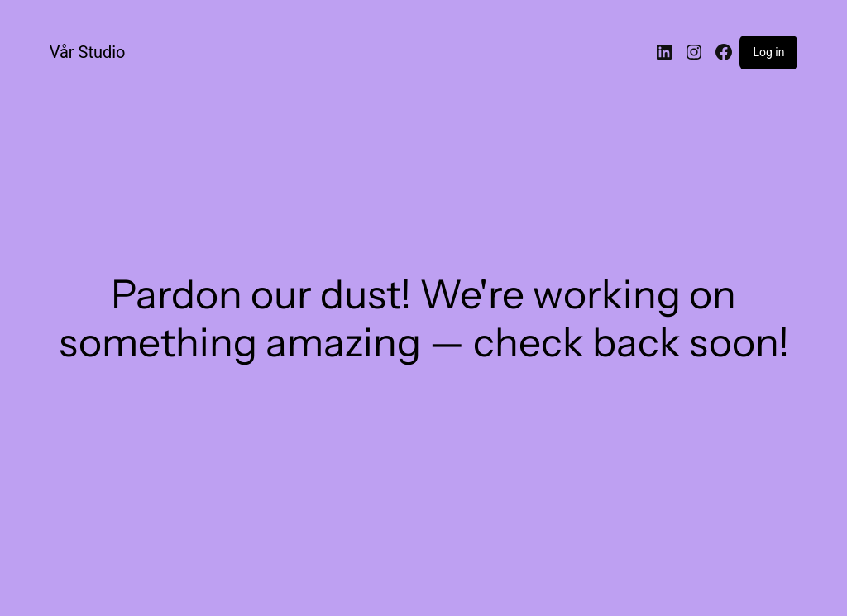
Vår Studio (88, 52)
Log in (768, 52)
